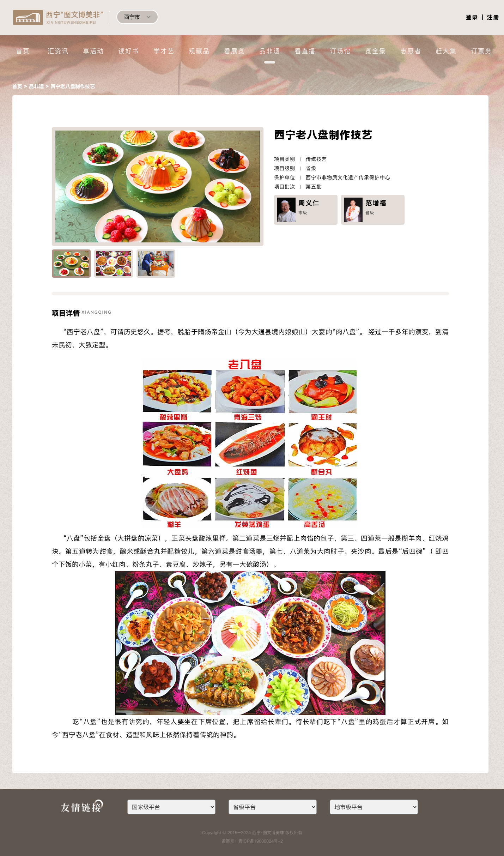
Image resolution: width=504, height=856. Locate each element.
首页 (23, 51)
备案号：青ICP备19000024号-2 (252, 841)
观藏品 (199, 51)
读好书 (129, 51)
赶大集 (446, 51)
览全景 (376, 51)
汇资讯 (58, 51)
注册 (493, 17)
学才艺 (164, 51)
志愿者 (411, 51)
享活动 (93, 51)
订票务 (481, 51)
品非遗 (270, 51)
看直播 (305, 51)
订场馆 (340, 51)
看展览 (235, 51)
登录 (472, 17)
